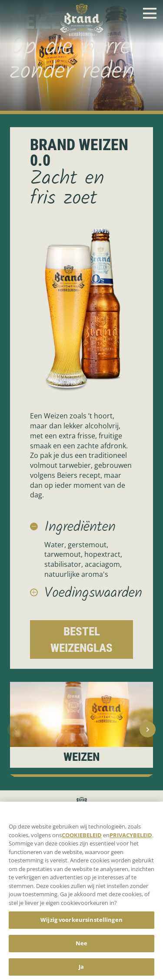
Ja (81, 970)
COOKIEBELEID (82, 839)
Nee (81, 947)
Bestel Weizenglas (81, 640)
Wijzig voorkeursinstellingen (81, 924)
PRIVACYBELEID (131, 839)
